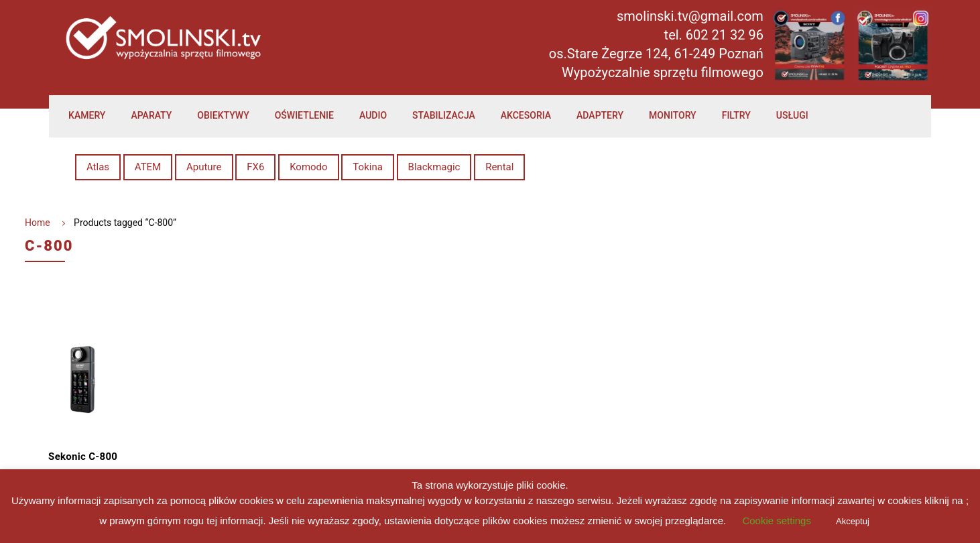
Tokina (367, 167)
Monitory (673, 115)
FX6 (255, 167)
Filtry (736, 115)
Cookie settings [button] (777, 521)
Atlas (98, 167)
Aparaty (151, 115)
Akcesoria (526, 115)
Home (38, 223)
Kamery (87, 115)
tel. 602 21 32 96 (714, 35)
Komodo (309, 167)
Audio (373, 115)
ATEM (148, 167)
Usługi (792, 115)
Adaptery (600, 115)
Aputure (204, 167)
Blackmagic (434, 167)
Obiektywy (223, 115)
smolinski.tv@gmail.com (690, 16)
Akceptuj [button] (853, 521)
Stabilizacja (444, 115)
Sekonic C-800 (83, 457)
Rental (499, 167)
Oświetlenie (304, 115)
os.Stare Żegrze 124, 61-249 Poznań (656, 54)
